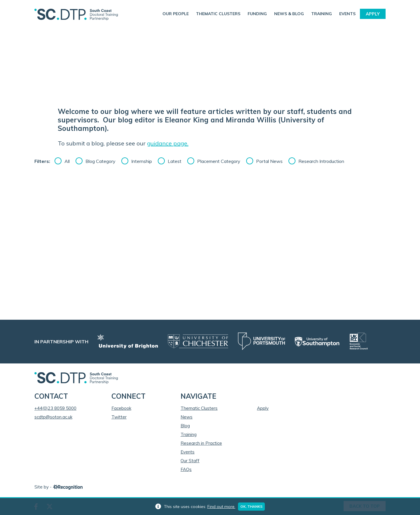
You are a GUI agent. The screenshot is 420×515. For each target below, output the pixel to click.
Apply (373, 14)
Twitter (119, 417)
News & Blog (289, 14)
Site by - (58, 487)
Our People (176, 14)
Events (347, 14)
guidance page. (168, 143)
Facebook (121, 408)
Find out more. (221, 507)
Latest (175, 161)
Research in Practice (201, 443)
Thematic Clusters (218, 14)
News (187, 417)
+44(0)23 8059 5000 (55, 408)
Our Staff (190, 461)
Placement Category (219, 161)
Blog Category (100, 161)
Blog (185, 426)
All (67, 161)
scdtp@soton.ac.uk (53, 417)
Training (322, 14)
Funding (257, 14)
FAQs (186, 469)
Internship (142, 161)
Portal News (269, 161)
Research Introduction (321, 161)
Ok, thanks (252, 506)
